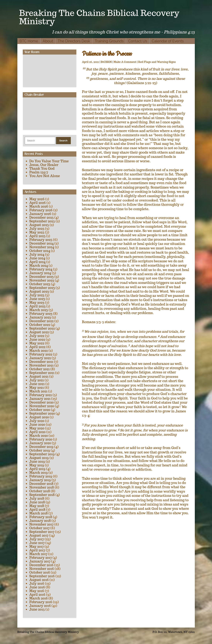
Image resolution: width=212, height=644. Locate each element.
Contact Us (138, 41)
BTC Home (29, 41)
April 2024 (38, 262)
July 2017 (37, 539)
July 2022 (37, 336)
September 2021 (42, 373)
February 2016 (41, 602)
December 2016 (41, 565)
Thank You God (42, 168)
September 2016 (42, 576)
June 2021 (37, 384)
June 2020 (37, 424)
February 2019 (41, 476)
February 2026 (41, 210)
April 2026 (38, 203)
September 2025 (42, 221)
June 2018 (37, 502)
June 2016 (37, 587)
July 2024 (37, 254)
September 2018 (42, 495)
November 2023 (42, 280)
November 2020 (42, 406)
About (48, 41)
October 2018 (40, 491)
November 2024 (42, 247)
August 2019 (39, 458)
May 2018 (37, 506)
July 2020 (37, 421)
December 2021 (41, 362)
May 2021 (37, 388)
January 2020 (40, 443)
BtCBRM (106, 62)
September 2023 (42, 288)
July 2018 (37, 498)
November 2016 (42, 569)
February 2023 (41, 314)
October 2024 (40, 251)
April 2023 (38, 306)
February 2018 (41, 517)
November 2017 (41, 524)
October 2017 (40, 528)
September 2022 (42, 328)
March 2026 (39, 206)
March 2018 (39, 513)
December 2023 (42, 277)
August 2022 (39, 332)
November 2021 (41, 365)
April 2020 (38, 432)
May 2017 (37, 546)
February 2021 (41, 395)
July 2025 (37, 229)
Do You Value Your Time (49, 161)
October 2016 (40, 572)
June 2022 (37, 339)
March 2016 (39, 598)
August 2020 (39, 417)
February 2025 (41, 240)
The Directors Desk (74, 41)
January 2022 (40, 358)
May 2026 (37, 199)
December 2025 (42, 217)
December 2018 (41, 484)
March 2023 (39, 310)
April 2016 (37, 595)
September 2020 (42, 413)
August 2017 (39, 535)
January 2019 (40, 480)
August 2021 (39, 376)
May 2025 (37, 232)
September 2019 (42, 454)
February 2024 (41, 269)
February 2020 (41, 439)
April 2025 (38, 236)
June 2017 (37, 543)
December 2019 (41, 447)
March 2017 (38, 554)
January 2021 (40, 399)
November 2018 (42, 487)
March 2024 (39, 266)
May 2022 (37, 343)
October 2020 (40, 410)
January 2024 (40, 273)
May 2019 (37, 465)
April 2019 (37, 469)
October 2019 (40, 450)
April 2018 (37, 510)
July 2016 (37, 583)
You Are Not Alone (45, 176)
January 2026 (40, 214)
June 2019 (37, 461)
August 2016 (39, 580)
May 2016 (37, 591)
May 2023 (37, 302)
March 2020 (39, 436)
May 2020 (37, 428)
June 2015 (37, 609)
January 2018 (40, 521)
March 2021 (38, 391)
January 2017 (40, 561)
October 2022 (40, 325)
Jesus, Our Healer (44, 165)
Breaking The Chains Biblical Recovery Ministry (99, 17)
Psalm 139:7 (39, 172)
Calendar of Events (168, 41)
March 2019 (39, 473)
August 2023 (39, 291)
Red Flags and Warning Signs (157, 62)
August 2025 (39, 225)
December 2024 (42, 243)
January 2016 (40, 606)
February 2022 (41, 354)
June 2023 (37, 299)
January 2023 (40, 317)
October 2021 (40, 369)
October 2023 (40, 284)
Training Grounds (109, 41)
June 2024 (37, 258)
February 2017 (41, 558)
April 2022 (37, 347)
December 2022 (41, 321)
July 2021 (37, 380)
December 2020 (42, 402)
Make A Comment (125, 62)
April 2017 (37, 550)
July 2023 (37, 295)
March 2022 (39, 351)
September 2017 (42, 532)
